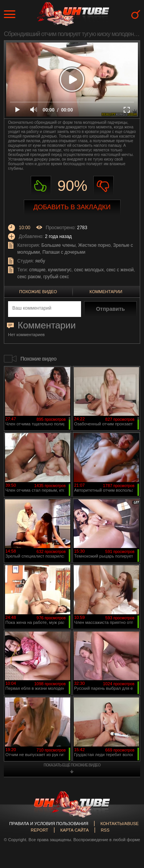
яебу (40, 261)
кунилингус (60, 270)
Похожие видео (38, 292)
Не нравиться (103, 186)
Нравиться (41, 186)
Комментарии (106, 292)
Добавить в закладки (72, 207)
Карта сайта (74, 830)
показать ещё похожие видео (72, 765)
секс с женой (120, 270)
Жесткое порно (94, 245)
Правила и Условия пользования (49, 824)
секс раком (29, 277)
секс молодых (89, 270)
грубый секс (56, 277)
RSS (105, 830)
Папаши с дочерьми (64, 252)
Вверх (127, 815)
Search (136, 14)
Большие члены (59, 245)
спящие (37, 270)
